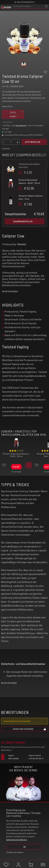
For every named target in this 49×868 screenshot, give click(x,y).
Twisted (21, 244)
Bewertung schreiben (30, 729)
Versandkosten (21, 125)
